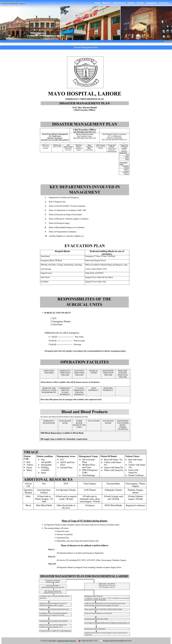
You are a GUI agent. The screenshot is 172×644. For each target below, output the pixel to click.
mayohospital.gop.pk (66, 641)
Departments (119, 3)
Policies (140, 3)
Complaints (151, 3)
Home (98, 3)
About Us (107, 3)
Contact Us (164, 3)
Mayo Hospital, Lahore (13, 3)
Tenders (131, 3)
